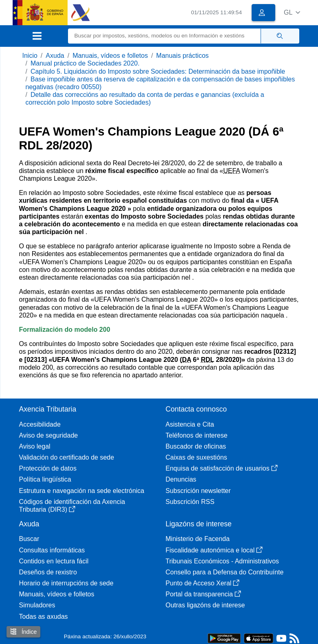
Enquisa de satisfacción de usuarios (222, 468)
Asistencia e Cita (190, 424)
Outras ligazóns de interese (205, 605)
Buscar (29, 539)
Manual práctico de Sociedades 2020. (85, 63)
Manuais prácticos (183, 56)
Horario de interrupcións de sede (66, 583)
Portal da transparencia (203, 594)
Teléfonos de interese (197, 435)
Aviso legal (35, 446)
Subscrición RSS (190, 502)
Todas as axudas (44, 617)
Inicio (30, 56)
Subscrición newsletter (198, 491)
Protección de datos (48, 468)
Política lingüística (45, 479)
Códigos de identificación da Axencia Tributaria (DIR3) (72, 506)
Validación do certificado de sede (67, 457)
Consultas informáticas (52, 550)
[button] (292, 12)
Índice (23, 632)
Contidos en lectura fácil (54, 561)
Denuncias (181, 479)
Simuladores (37, 605)
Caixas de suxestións (196, 457)
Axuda (55, 56)
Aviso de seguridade (49, 435)
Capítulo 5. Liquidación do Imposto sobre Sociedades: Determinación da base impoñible (158, 71)
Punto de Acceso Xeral (203, 583)
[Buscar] (164, 36)
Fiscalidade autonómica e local (214, 550)
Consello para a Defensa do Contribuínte (225, 572)
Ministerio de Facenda (198, 539)
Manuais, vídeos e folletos (110, 56)
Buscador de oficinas (196, 446)
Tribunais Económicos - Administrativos (223, 561)
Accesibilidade (40, 424)
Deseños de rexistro (48, 572)
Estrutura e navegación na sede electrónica (82, 491)
